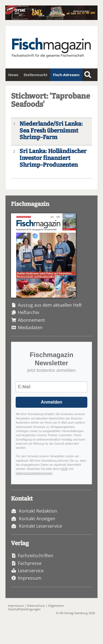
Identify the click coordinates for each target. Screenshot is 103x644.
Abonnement (31, 320)
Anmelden (51, 402)
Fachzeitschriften (36, 556)
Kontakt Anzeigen (37, 519)
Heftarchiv (29, 312)
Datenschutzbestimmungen (34, 473)
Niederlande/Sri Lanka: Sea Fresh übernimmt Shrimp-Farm (51, 131)
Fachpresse (30, 563)
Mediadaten (30, 327)
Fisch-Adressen (66, 75)
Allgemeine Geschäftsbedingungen (36, 607)
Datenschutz (36, 606)
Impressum (30, 578)
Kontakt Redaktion (38, 511)
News (13, 75)
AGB (64, 469)
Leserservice (31, 571)
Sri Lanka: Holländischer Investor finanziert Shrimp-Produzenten (53, 158)
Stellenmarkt (36, 75)
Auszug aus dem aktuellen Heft (50, 305)
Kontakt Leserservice (41, 526)
